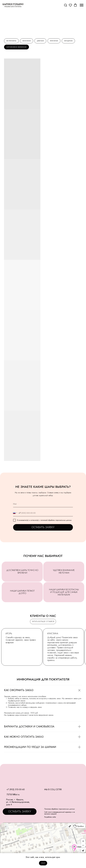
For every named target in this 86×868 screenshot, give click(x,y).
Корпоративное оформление (16, 47)
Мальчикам (27, 41)
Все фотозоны (11, 41)
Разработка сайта (50, 817)
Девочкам (40, 41)
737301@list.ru (13, 795)
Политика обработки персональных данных (59, 809)
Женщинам (68, 41)
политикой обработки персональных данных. (56, 520)
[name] (43, 504)
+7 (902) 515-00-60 (16, 789)
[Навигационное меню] (82, 5)
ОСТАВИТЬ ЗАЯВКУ (43, 527)
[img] (4, 795)
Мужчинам (54, 41)
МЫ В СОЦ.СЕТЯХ (53, 789)
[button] (65, 5)
